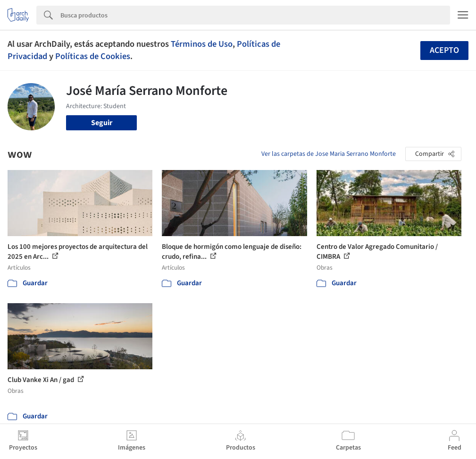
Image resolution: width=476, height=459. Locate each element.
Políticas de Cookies (93, 56)
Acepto (444, 50)
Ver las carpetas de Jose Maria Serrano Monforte (329, 154)
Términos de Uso (202, 44)
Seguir (102, 123)
